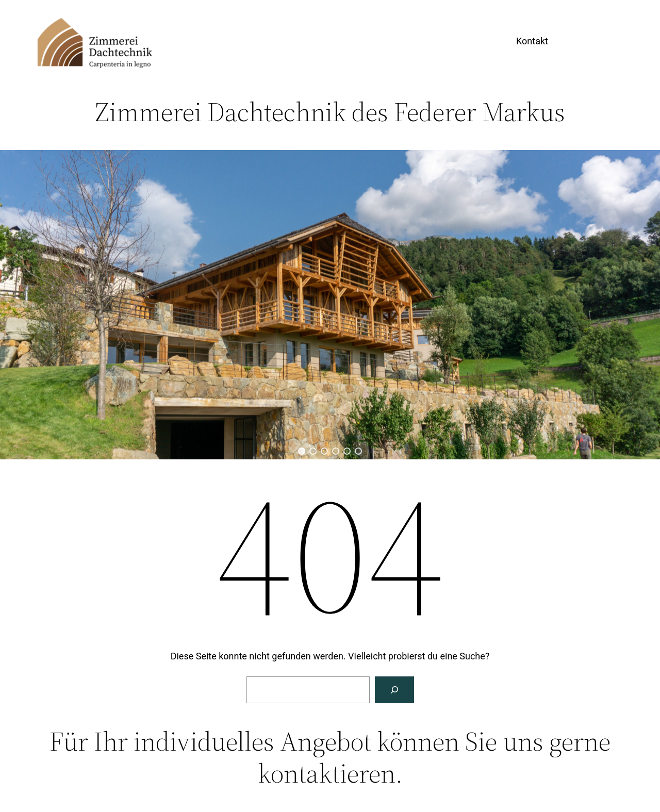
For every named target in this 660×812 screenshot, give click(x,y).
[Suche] (394, 690)
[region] (330, 305)
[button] (302, 451)
